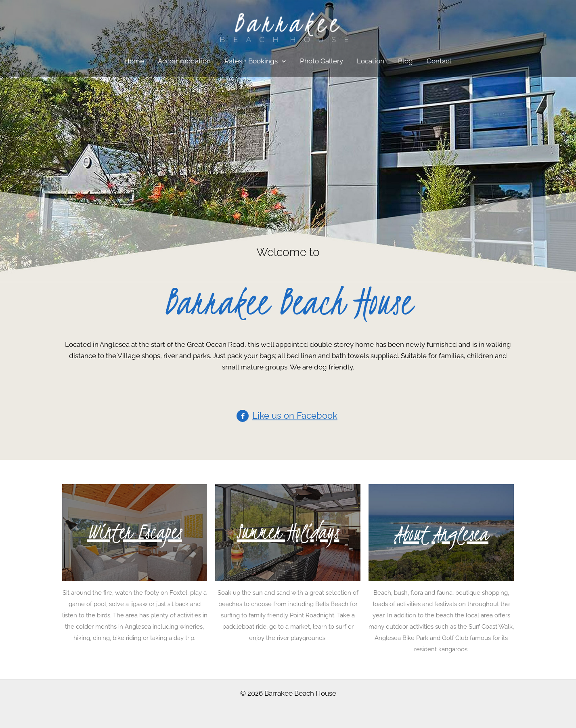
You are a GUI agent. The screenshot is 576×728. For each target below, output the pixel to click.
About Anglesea (441, 534)
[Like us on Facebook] (243, 416)
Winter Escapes (135, 532)
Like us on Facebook (295, 415)
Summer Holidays (288, 532)
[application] (282, 61)
